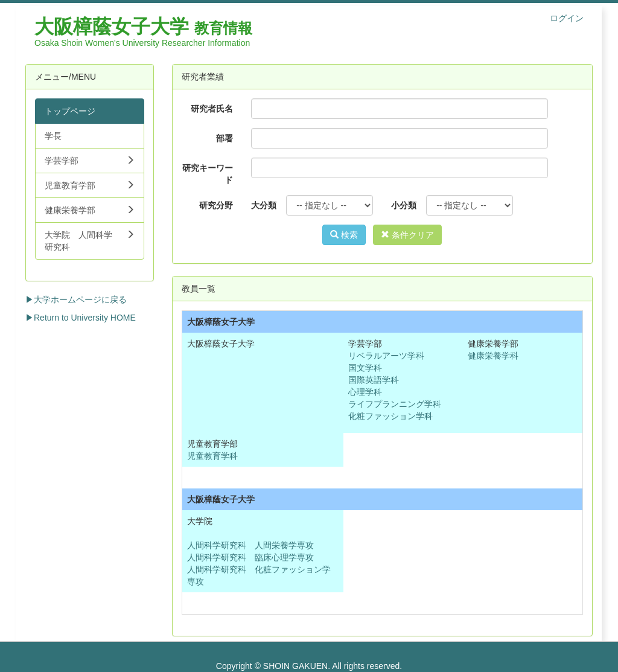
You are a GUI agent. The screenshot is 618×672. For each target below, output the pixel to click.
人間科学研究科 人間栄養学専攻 (250, 545)
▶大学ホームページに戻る (76, 299)
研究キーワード (208, 174)
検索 (344, 235)
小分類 (404, 205)
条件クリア (407, 235)
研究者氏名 (212, 109)
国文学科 (365, 368)
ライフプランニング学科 (395, 404)
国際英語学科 (374, 380)
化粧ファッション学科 (390, 416)
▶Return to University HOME (81, 318)
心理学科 (365, 392)
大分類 (264, 205)
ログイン (567, 18)
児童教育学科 (212, 456)
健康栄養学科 (493, 356)
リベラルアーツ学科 (386, 356)
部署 (225, 138)
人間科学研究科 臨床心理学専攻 (250, 557)
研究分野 (216, 205)
